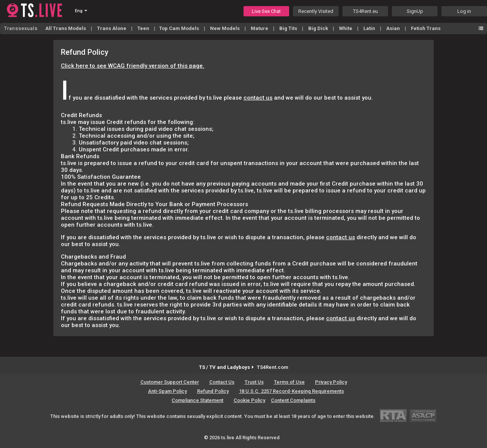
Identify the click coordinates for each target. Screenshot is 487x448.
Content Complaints (293, 400)
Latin (370, 28)
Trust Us (254, 382)
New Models (225, 28)
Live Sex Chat (266, 11)
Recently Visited (316, 11)
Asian (394, 28)
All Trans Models (66, 28)
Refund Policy (213, 391)
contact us (258, 98)
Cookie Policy (249, 400)
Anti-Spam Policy (167, 391)
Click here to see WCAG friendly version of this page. (133, 66)
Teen (144, 28)
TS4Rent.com (273, 367)
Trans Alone (112, 28)
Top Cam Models (180, 28)
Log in (464, 11)
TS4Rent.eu (365, 11)
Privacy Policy (331, 382)
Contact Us (222, 382)
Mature (260, 28)
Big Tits (289, 28)
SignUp (415, 11)
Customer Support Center (170, 382)
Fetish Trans (426, 28)
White (346, 28)
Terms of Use (289, 382)
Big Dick (319, 28)
